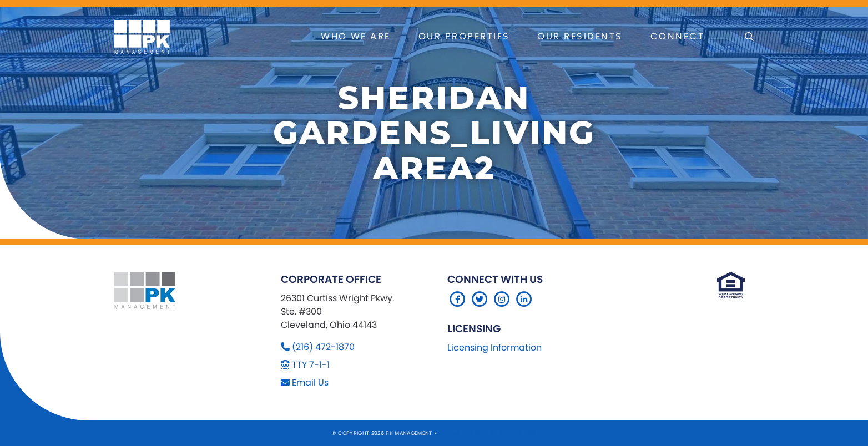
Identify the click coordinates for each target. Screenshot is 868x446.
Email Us (310, 382)
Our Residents (580, 36)
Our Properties (464, 36)
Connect (677, 36)
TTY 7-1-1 (311, 365)
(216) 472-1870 (323, 347)
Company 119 (518, 433)
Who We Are (356, 36)
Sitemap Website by (469, 433)
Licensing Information (494, 348)
